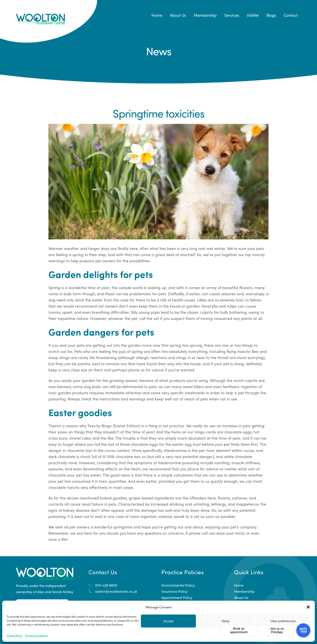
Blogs (271, 15)
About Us (178, 15)
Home (157, 15)
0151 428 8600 (103, 585)
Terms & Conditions (37, 635)
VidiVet (253, 15)
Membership (205, 15)
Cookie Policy (15, 635)
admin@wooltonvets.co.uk (113, 591)
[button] (308, 607)
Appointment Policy (177, 597)
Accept (168, 621)
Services (232, 15)
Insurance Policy (174, 591)
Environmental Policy (178, 585)
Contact (291, 15)
